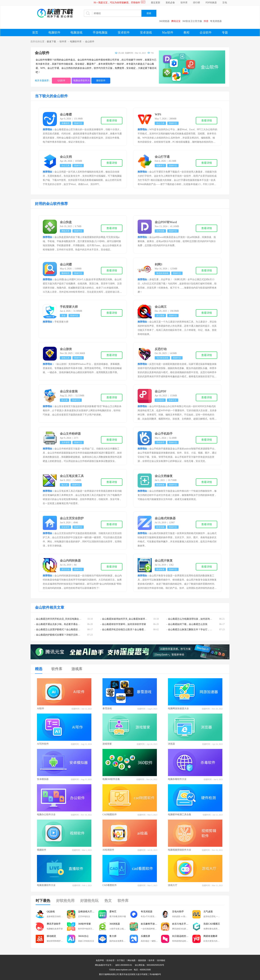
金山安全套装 (69, 391)
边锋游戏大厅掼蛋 (87, 912)
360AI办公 (83, 936)
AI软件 (41, 708)
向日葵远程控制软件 (182, 936)
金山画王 (161, 307)
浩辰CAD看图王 (212, 924)
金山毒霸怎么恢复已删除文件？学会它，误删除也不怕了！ (198, 630)
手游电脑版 (100, 33)
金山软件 (90, 42)
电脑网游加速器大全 (178, 708)
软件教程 (161, 960)
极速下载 (51, 42)
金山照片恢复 (164, 561)
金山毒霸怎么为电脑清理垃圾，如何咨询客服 (191, 619)
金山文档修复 (164, 476)
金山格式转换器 (165, 518)
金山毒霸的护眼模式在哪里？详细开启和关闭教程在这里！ (66, 635)
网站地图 (131, 960)
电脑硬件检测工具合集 (180, 815)
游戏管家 (107, 744)
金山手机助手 (164, 434)
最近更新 (156, 3)
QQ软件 (61, 81)
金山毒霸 (66, 114)
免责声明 (100, 960)
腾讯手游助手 (54, 924)
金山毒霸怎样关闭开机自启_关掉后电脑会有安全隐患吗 (64, 619)
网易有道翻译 (210, 936)
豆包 (225, 3)
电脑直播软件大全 (46, 885)
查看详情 (112, 121)
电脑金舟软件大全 (82, 81)
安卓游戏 (146, 33)
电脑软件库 (76, 42)
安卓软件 (124, 33)
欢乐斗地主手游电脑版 (182, 924)
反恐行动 (161, 349)
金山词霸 (66, 264)
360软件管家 (84, 924)
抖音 (206, 21)
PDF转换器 (211, 3)
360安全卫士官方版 (192, 21)
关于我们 (121, 960)
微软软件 (101, 81)
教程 (187, 33)
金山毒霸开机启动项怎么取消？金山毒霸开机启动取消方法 (132, 630)
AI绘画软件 (108, 850)
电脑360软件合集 (111, 779)
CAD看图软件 (110, 885)
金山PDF (161, 391)
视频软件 (42, 850)
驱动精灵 (51, 936)
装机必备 (170, 3)
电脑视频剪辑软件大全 (180, 850)
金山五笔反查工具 (72, 476)
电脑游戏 (76, 33)
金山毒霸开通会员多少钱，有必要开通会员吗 (59, 624)
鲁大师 (113, 936)
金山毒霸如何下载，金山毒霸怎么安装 (188, 624)
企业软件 (206, 33)
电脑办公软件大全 (46, 815)
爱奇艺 (113, 912)
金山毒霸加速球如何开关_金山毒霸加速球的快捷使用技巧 (132, 619)
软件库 (184, 3)
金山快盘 (66, 222)
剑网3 (158, 264)
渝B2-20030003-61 (124, 965)
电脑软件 (54, 33)
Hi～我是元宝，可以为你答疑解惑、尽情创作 (117, 3)
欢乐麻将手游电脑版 (151, 924)
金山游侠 (66, 349)
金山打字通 (162, 157)
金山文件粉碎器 (70, 434)
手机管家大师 (69, 307)
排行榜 (196, 3)
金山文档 (66, 157)
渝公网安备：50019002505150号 (149, 965)
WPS (158, 114)
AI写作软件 (43, 744)
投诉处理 (110, 960)
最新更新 (142, 960)
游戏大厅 (173, 885)
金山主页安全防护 (72, 518)
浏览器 (171, 744)
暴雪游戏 (107, 708)
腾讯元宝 (176, 21)
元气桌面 (208, 912)
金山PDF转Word (166, 222)
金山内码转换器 (70, 561)
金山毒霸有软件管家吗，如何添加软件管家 (124, 624)
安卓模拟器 (43, 779)
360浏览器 (164, 21)
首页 (35, 33)
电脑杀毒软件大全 (177, 779)
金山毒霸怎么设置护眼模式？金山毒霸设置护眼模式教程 (65, 630)
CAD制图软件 (110, 815)
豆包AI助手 (178, 912)
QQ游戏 (51, 912)
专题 (225, 33)
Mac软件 (168, 33)
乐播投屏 (145, 936)
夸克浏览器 (216, 21)
